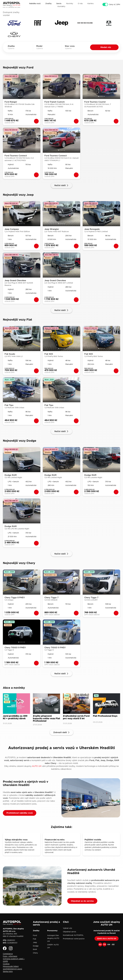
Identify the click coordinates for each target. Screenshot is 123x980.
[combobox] (14, 48)
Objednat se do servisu (82, 901)
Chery (35, 953)
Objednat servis (69, 932)
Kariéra (90, 3)
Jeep (35, 942)
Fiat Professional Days (105, 716)
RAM (35, 949)
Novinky (70, 3)
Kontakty (61, 6)
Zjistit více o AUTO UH (107, 939)
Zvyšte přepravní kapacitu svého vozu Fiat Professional (46, 718)
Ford (35, 935)
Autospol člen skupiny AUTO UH (53, 938)
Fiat (35, 939)
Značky (48, 3)
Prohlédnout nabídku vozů (20, 813)
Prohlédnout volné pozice (74, 939)
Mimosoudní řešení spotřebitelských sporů (12, 968)
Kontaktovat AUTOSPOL (73, 935)
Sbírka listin (8, 971)
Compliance (8, 954)
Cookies (6, 964)
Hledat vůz (106, 47)
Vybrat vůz (68, 928)
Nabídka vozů (35, 3)
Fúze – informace (10, 956)
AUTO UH (37, 766)
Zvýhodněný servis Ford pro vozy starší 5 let (76, 717)
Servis (59, 3)
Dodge (36, 946)
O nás (80, 3)
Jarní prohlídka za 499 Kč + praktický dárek (15, 717)
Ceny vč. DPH (115, 5)
